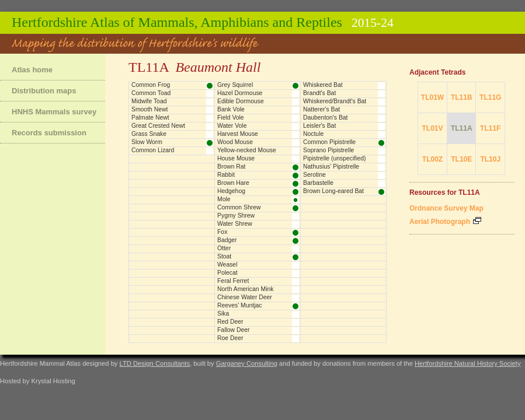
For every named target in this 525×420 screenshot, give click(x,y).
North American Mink (245, 289)
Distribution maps (44, 91)
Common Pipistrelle (329, 142)
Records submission (49, 133)
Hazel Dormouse (240, 93)
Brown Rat (232, 167)
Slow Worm (147, 142)
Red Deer (230, 322)
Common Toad (151, 93)
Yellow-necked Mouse (247, 150)
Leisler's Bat (319, 126)
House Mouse (236, 158)
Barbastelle (318, 183)
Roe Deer (230, 338)
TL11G (490, 97)
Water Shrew (235, 224)
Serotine (314, 175)
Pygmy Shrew (236, 216)
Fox (222, 232)
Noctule (313, 134)
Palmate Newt (150, 118)
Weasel (227, 265)
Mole (224, 199)
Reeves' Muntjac (239, 305)
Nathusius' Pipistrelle (331, 167)
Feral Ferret (233, 281)
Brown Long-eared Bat (333, 191)
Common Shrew (239, 207)
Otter (224, 248)
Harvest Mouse (238, 134)
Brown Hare (233, 183)
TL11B (462, 97)
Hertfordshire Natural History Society (468, 363)
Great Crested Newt (158, 126)
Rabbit (226, 175)
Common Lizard (153, 150)
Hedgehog (231, 191)
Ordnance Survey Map (446, 208)
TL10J (490, 159)
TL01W (432, 97)
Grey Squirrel (235, 85)
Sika (223, 314)
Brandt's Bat (319, 93)
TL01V (433, 128)
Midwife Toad (149, 101)
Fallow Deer (233, 330)
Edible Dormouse (241, 101)
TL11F (490, 128)
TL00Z (432, 159)
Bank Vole (231, 109)
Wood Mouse (235, 142)
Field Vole (231, 118)
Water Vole (232, 126)
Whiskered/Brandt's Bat (335, 101)
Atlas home (32, 70)
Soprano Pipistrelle (328, 150)
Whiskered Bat (323, 85)
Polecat (227, 273)
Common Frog (151, 85)
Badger (227, 240)
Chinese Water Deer (245, 297)
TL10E (461, 159)
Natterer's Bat (321, 109)
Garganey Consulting (247, 363)
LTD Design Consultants (155, 363)
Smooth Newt (149, 109)
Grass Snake (149, 134)
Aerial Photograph (445, 222)
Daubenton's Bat (326, 118)
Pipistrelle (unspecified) (334, 158)
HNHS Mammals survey (54, 112)
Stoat (224, 256)
